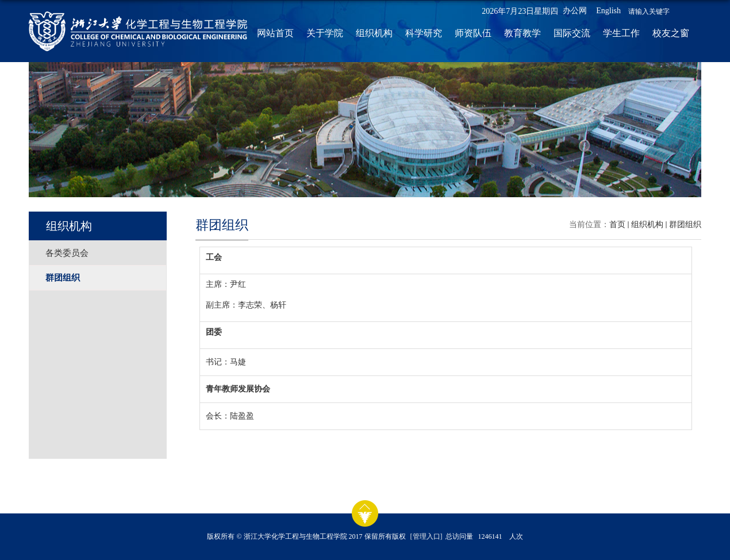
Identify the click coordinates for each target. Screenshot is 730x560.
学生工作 (621, 33)
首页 (617, 225)
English (608, 11)
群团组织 (685, 225)
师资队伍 (473, 33)
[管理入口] (427, 536)
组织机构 (374, 33)
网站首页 (275, 33)
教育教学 (522, 33)
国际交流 (572, 33)
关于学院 (325, 33)
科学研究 (424, 33)
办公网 (575, 11)
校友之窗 (671, 33)
